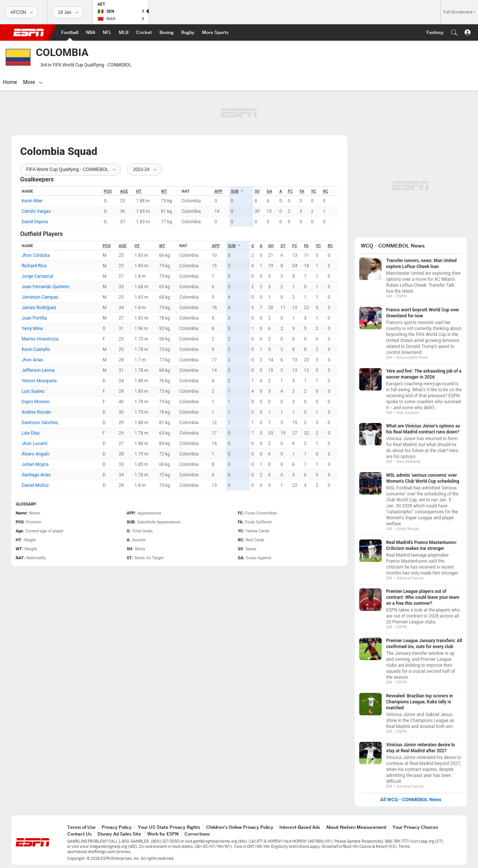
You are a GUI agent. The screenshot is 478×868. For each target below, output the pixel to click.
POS (108, 191)
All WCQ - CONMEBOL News (411, 800)
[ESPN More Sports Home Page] (215, 32)
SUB (237, 191)
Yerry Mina (32, 329)
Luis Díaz (31, 433)
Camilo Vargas (36, 211)
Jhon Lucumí (35, 444)
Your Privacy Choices (415, 827)
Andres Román (36, 412)
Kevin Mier (32, 201)
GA (269, 191)
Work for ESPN (163, 834)
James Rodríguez (39, 308)
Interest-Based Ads (300, 827)
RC (326, 191)
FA (302, 191)
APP (218, 191)
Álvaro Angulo (35, 454)
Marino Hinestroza (40, 339)
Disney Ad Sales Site (119, 834)
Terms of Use (81, 827)
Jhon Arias (32, 360)
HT (139, 191)
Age (124, 191)
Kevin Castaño (36, 349)
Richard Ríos (34, 266)
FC (290, 191)
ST (283, 246)
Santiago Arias (36, 475)
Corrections (197, 834)
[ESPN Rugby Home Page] (188, 32)
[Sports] (21, 12)
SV (257, 191)
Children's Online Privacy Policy (240, 827)
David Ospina (35, 222)
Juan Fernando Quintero (46, 287)
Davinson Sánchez (40, 423)
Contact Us (79, 834)
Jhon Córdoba (36, 255)
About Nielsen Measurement (356, 827)
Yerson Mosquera (39, 381)
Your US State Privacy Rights (169, 827)
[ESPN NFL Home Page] (107, 32)
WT (164, 191)
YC (314, 191)
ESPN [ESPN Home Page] (29, 32)
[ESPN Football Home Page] (70, 32)
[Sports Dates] (68, 12)
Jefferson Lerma (38, 370)
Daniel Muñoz (35, 485)
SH (271, 246)
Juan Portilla (34, 318)
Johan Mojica (35, 464)
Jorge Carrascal (37, 276)
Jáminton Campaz (40, 297)
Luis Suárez (33, 391)
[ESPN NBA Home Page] (91, 32)
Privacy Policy (117, 827)
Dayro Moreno (36, 402)
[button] (454, 32)
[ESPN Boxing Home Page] (167, 32)
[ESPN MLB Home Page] (124, 32)
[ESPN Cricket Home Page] (144, 32)
